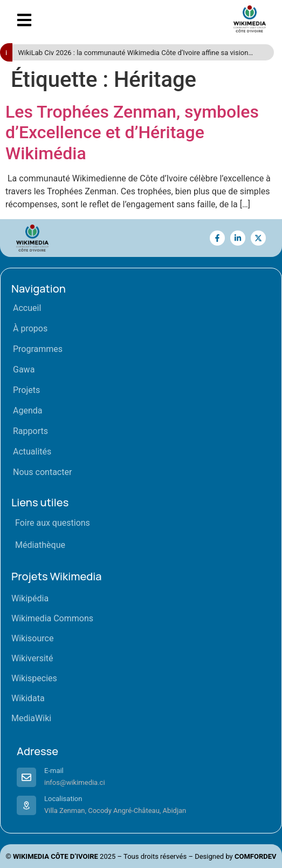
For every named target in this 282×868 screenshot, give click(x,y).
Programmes (38, 349)
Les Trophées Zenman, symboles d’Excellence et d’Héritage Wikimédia (132, 133)
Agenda (27, 411)
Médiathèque (40, 545)
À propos (30, 328)
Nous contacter (42, 472)
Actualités (32, 452)
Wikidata (28, 698)
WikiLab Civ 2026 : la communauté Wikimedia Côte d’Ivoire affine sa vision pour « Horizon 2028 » (133, 53)
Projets (26, 390)
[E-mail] (26, 777)
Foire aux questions (53, 523)
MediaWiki (31, 718)
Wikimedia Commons (52, 618)
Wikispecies (34, 678)
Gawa (24, 369)
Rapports (30, 431)
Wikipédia (30, 598)
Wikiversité (32, 658)
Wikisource (32, 638)
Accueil (27, 308)
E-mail (54, 771)
